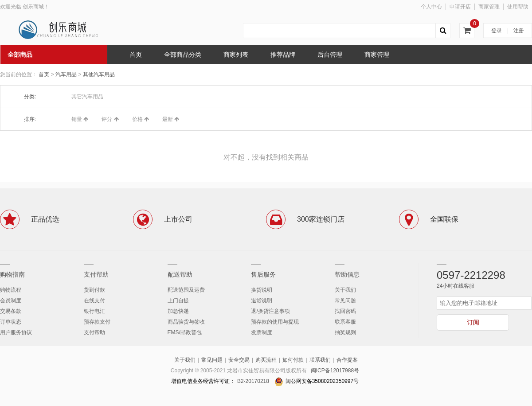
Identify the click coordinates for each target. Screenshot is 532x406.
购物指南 (12, 274)
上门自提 (178, 301)
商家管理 (489, 7)
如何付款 (293, 360)
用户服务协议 (16, 332)
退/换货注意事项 (270, 311)
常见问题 (345, 301)
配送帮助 (180, 274)
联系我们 (320, 360)
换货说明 (262, 290)
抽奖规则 (345, 332)
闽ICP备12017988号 (335, 371)
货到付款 (94, 290)
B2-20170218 (253, 381)
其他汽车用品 (99, 74)
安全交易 (239, 360)
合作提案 (347, 360)
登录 (497, 31)
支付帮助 (96, 274)
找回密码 (345, 311)
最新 (171, 119)
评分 (110, 119)
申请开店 (460, 7)
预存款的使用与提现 (275, 322)
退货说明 (262, 301)
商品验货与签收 (186, 322)
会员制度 (11, 301)
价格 (141, 119)
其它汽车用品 (87, 97)
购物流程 (11, 290)
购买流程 (266, 360)
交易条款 (11, 311)
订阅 (473, 322)
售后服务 (263, 274)
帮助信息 (347, 274)
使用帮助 (518, 7)
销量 (80, 119)
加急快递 (178, 311)
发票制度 (262, 332)
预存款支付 (97, 322)
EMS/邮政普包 (185, 332)
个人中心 (431, 7)
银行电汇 (94, 311)
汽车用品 (67, 74)
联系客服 (345, 322)
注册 (519, 31)
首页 (44, 74)
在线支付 (94, 301)
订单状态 (11, 322)
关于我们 (345, 290)
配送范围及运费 (186, 290)
